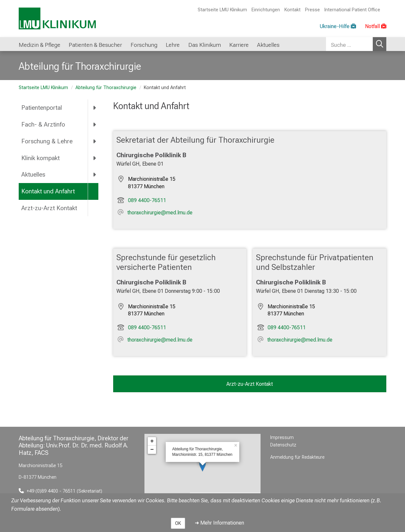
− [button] (152, 450)
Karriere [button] (239, 45)
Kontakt (292, 10)
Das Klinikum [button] (205, 45)
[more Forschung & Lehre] (95, 141)
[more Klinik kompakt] (95, 158)
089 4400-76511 (147, 200)
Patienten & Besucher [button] (95, 45)
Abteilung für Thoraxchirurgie (106, 88)
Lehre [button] (173, 45)
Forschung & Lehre (47, 141)
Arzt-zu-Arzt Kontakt (49, 208)
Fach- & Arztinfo (43, 124)
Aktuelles (33, 174)
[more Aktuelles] (95, 175)
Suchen (380, 44)
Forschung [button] (144, 45)
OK (178, 523)
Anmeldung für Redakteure (297, 457)
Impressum (282, 438)
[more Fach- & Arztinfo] (95, 124)
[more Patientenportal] (95, 108)
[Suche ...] (349, 44)
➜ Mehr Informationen (219, 523)
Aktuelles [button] (268, 45)
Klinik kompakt (40, 158)
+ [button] (152, 441)
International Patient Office (352, 10)
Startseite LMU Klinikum (222, 10)
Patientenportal (42, 108)
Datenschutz (283, 445)
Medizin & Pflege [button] (40, 45)
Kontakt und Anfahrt (48, 191)
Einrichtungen (266, 10)
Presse (312, 10)
